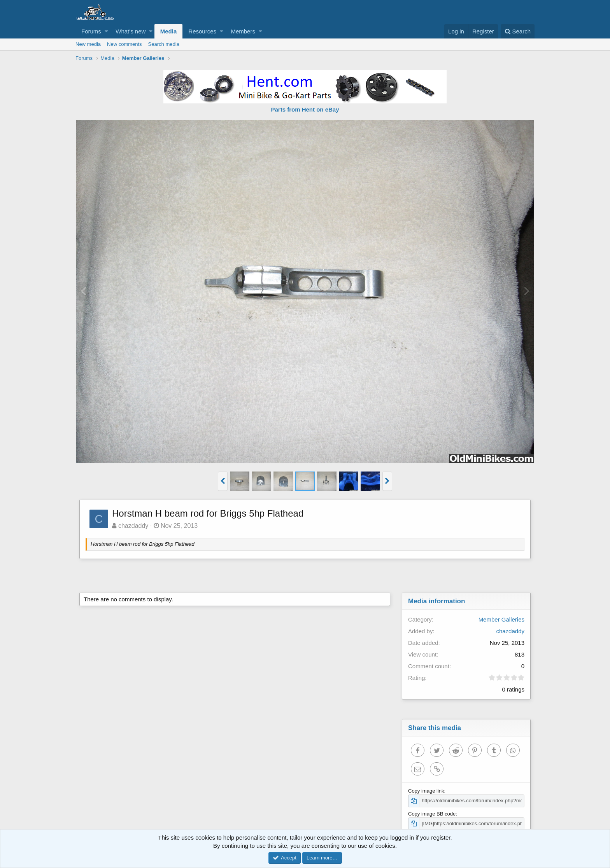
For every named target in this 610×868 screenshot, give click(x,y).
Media (169, 31)
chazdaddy (133, 526)
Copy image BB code (432, 814)
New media (88, 44)
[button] (106, 31)
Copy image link (426, 791)
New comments (124, 44)
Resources (202, 31)
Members (243, 31)
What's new (131, 31)
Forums (91, 31)
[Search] (518, 31)
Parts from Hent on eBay (305, 109)
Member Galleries (501, 619)
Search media (164, 44)
